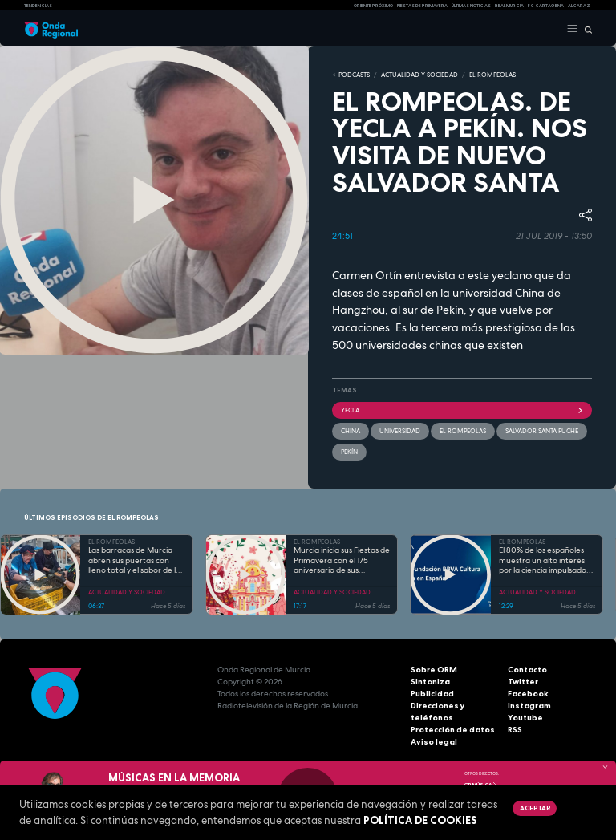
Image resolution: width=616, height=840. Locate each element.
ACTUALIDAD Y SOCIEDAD (419, 75)
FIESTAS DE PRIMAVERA (422, 6)
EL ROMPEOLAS (492, 75)
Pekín (349, 452)
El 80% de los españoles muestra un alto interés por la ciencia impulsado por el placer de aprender (546, 561)
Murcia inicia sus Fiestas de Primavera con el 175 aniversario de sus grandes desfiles (342, 561)
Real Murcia (509, 6)
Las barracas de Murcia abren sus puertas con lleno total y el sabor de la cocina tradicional (134, 561)
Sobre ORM (434, 670)
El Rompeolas (463, 431)
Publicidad (432, 694)
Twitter (523, 682)
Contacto (527, 670)
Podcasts (354, 75)
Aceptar (535, 808)
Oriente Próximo (373, 6)
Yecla (462, 410)
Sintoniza (430, 682)
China (351, 431)
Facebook (528, 694)
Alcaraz (579, 6)
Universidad (400, 431)
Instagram (529, 706)
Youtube (525, 718)
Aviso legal (434, 742)
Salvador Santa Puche (542, 431)
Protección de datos (453, 730)
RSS (515, 730)
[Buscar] (585, 29)
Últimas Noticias (471, 6)
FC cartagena (546, 6)
